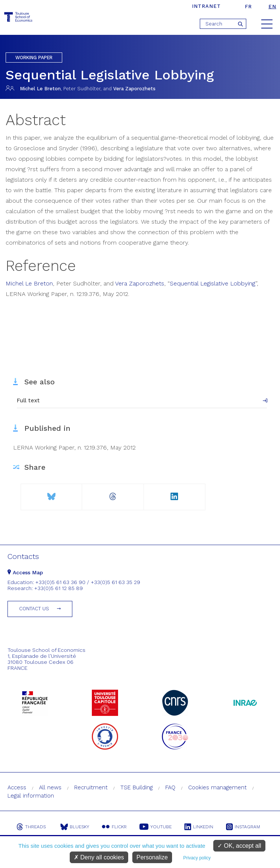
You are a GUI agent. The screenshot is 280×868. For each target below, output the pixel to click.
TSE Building (136, 787)
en (272, 7)
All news (50, 787)
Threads (31, 827)
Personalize (152, 857)
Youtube (156, 827)
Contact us (34, 609)
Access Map (25, 572)
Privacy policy (197, 858)
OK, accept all (239, 846)
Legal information (31, 796)
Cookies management (217, 787)
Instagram (243, 827)
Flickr (114, 827)
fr (248, 7)
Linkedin (199, 827)
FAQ (170, 787)
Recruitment (91, 787)
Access (17, 787)
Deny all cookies (99, 857)
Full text (28, 400)
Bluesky (75, 827)
